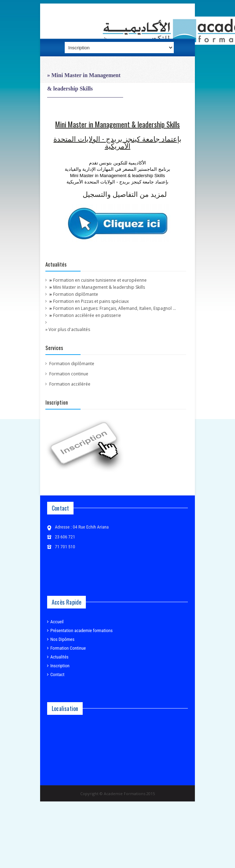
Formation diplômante (74, 294)
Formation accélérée (70, 384)
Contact (56, 674)
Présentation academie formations (80, 630)
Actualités (58, 657)
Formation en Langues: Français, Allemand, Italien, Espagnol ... (113, 308)
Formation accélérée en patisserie (85, 315)
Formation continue (69, 374)
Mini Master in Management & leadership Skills (97, 287)
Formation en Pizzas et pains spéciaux (89, 301)
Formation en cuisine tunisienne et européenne (98, 280)
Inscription (58, 665)
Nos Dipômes (61, 639)
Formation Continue (66, 648)
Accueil (55, 621)
